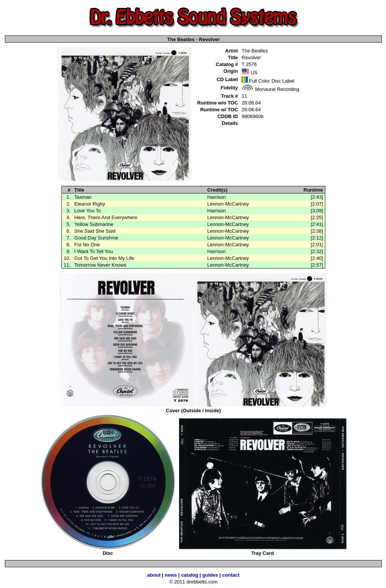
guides (210, 575)
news (171, 575)
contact (231, 575)
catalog (190, 575)
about (154, 575)
